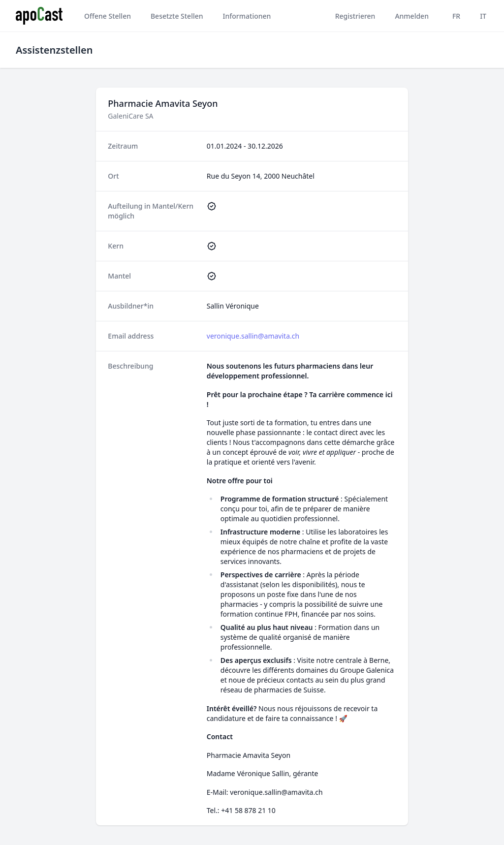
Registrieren (355, 16)
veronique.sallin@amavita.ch (253, 336)
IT (483, 16)
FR (456, 16)
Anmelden (412, 16)
